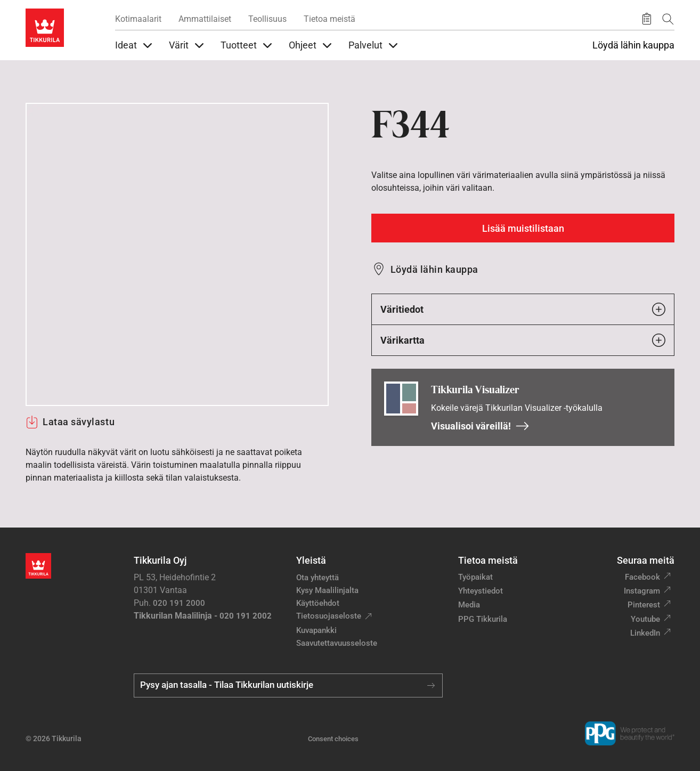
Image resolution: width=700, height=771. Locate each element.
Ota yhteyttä (318, 578)
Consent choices (333, 739)
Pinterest (644, 605)
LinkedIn (645, 633)
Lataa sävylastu (70, 422)
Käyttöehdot (318, 603)
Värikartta (523, 340)
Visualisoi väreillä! (480, 426)
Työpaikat (475, 577)
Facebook (642, 577)
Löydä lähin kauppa (633, 45)
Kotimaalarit (138, 19)
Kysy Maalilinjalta (327, 590)
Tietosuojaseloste (329, 616)
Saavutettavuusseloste (337, 643)
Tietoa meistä (329, 19)
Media (469, 605)
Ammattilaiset (205, 19)
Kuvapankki (316, 630)
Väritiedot (523, 309)
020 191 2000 (179, 603)
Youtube (645, 619)
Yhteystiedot (481, 591)
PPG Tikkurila (483, 619)
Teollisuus (267, 19)
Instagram (642, 591)
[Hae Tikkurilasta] (668, 19)
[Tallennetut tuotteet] (647, 19)
